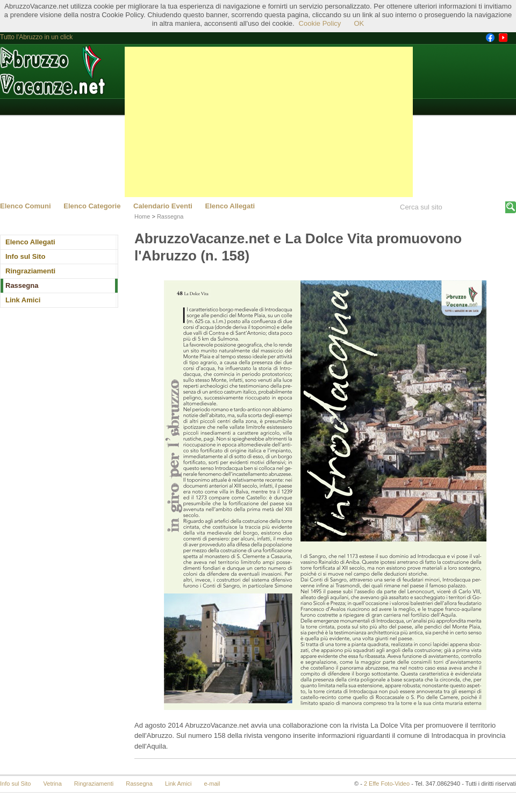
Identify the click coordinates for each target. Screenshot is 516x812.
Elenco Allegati (230, 206)
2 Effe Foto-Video (387, 784)
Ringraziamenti (30, 271)
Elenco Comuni (26, 206)
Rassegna (22, 285)
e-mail (212, 784)
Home (142, 216)
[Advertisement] (269, 122)
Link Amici (23, 300)
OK (359, 23)
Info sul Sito (25, 256)
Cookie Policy (320, 23)
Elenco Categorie (92, 206)
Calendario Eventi (163, 206)
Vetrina (53, 784)
